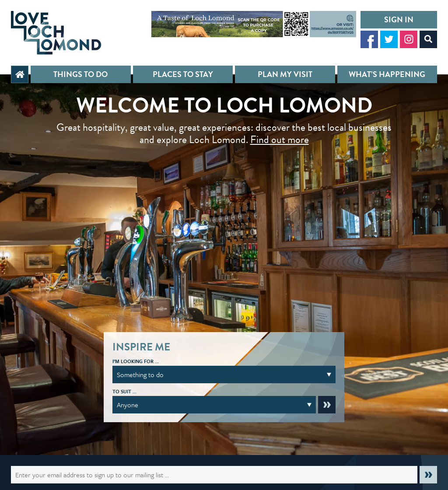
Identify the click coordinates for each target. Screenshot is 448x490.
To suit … (124, 391)
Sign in (399, 19)
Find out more (280, 140)
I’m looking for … (136, 361)
